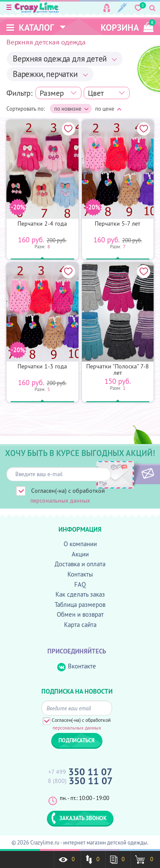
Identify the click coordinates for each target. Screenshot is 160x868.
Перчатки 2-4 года (42, 224)
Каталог (30, 28)
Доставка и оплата (80, 564)
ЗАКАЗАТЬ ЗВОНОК (79, 818)
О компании (80, 544)
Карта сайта (80, 625)
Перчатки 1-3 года (42, 366)
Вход (107, 8)
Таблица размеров (80, 605)
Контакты (80, 574)
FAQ (80, 584)
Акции (80, 554)
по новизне (71, 109)
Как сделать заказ (80, 594)
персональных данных (60, 500)
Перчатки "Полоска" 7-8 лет (118, 369)
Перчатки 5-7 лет (118, 224)
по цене (108, 109)
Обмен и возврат (80, 614)
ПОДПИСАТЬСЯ (133, 474)
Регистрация (122, 8)
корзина (127, 26)
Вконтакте (77, 666)
